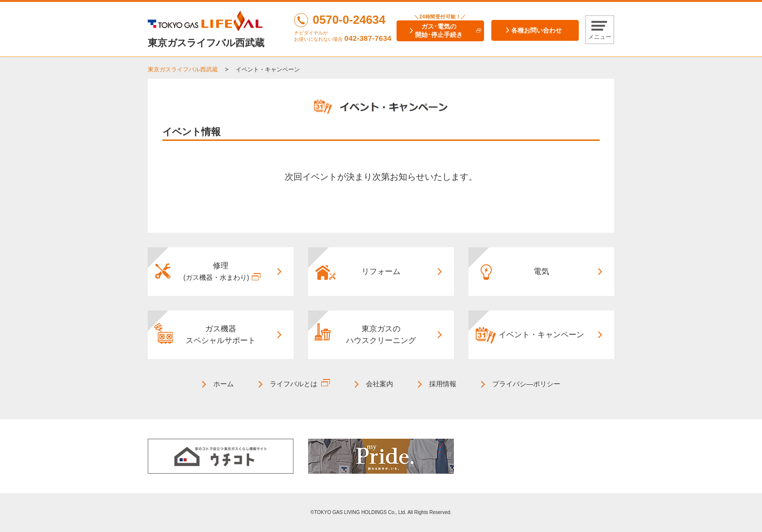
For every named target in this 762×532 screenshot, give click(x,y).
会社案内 (380, 384)
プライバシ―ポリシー (526, 384)
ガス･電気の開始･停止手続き (439, 31)
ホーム (224, 384)
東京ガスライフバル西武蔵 (183, 69)
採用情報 (443, 384)
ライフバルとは (294, 384)
